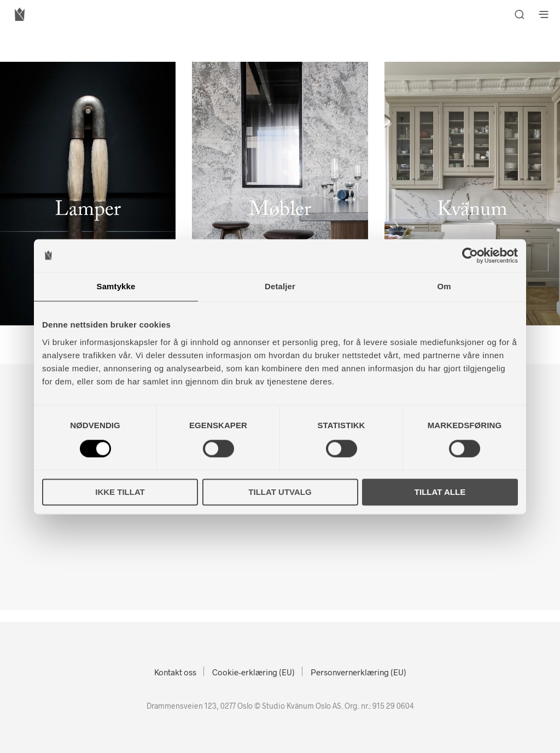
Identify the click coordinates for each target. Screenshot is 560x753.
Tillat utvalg (280, 492)
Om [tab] (444, 286)
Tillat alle (440, 492)
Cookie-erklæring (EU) (253, 672)
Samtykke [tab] (116, 286)
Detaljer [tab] (280, 286)
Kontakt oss (175, 672)
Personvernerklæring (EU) (358, 672)
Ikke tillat (120, 492)
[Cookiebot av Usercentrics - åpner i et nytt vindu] (470, 255)
